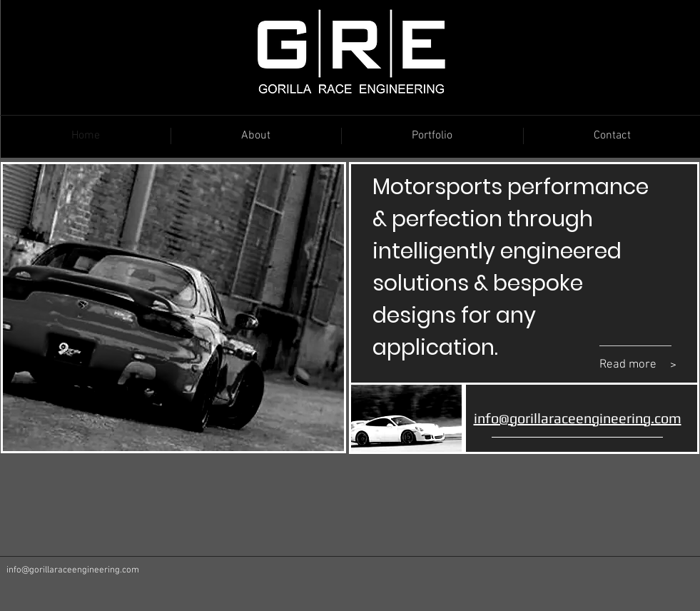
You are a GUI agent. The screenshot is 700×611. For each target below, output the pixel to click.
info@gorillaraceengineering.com (73, 570)
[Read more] (631, 365)
